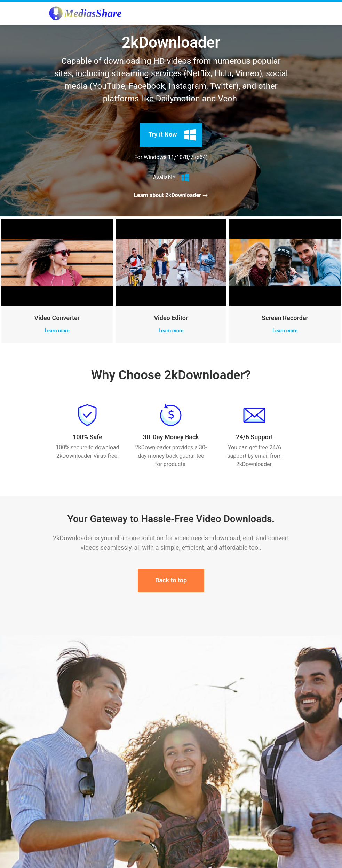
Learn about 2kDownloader (171, 195)
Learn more (57, 331)
